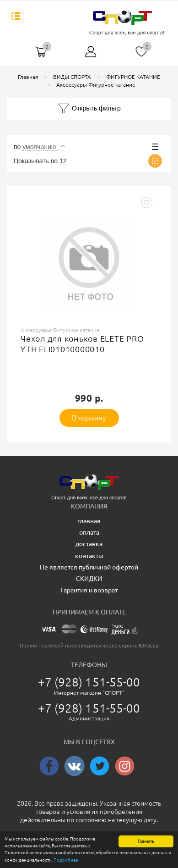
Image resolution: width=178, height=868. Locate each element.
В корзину (89, 418)
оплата (89, 532)
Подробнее (66, 860)
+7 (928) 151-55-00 (89, 682)
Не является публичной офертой (89, 567)
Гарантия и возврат (89, 590)
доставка (89, 544)
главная (89, 521)
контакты (89, 556)
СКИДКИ (89, 579)
